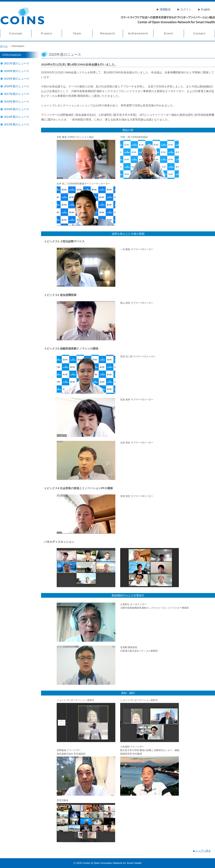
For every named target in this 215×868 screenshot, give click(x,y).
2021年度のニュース (17, 63)
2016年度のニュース (17, 102)
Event (169, 33)
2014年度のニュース (17, 117)
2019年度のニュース (17, 79)
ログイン (186, 9)
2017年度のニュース (17, 94)
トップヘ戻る (203, 851)
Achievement (138, 33)
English (206, 9)
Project (47, 33)
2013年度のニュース (17, 124)
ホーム (4, 46)
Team (77, 33)
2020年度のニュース (17, 71)
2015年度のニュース (17, 109)
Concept (16, 33)
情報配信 (165, 9)
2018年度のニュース (17, 86)
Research (107, 33)
